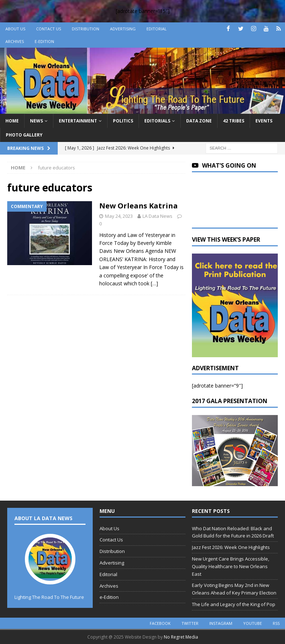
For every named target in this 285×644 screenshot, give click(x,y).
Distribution (85, 29)
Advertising (123, 29)
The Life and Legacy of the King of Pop (234, 604)
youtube (253, 623)
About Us (15, 29)
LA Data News (157, 216)
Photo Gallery (24, 135)
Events (264, 121)
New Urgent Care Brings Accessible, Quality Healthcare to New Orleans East (231, 566)
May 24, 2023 (119, 216)
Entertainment (78, 121)
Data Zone (199, 121)
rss (276, 623)
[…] (154, 283)
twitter (190, 623)
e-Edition (44, 41)
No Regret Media (181, 637)
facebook (160, 623)
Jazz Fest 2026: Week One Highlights (231, 547)
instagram (221, 623)
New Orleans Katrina (139, 206)
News (36, 121)
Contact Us (49, 29)
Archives (15, 41)
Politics (123, 121)
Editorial (157, 29)
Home (12, 121)
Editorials (157, 121)
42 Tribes (234, 121)
